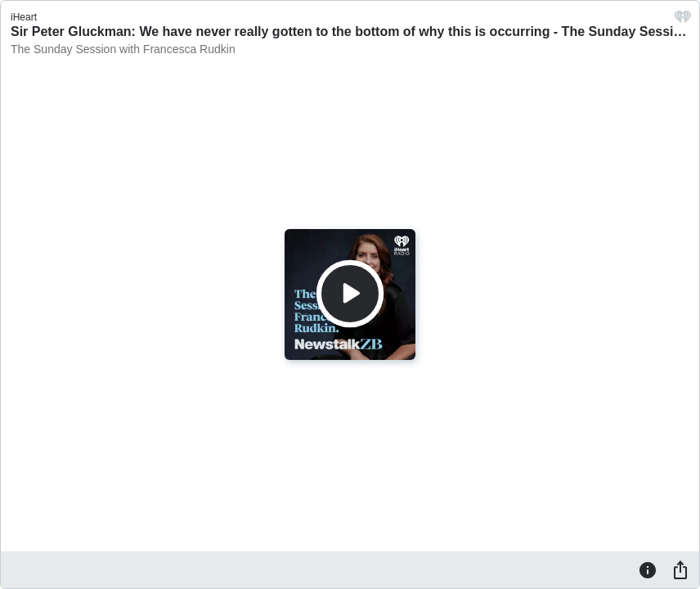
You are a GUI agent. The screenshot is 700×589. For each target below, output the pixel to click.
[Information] (648, 569)
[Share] (680, 569)
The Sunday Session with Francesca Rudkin (123, 49)
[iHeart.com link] (683, 21)
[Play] (350, 294)
